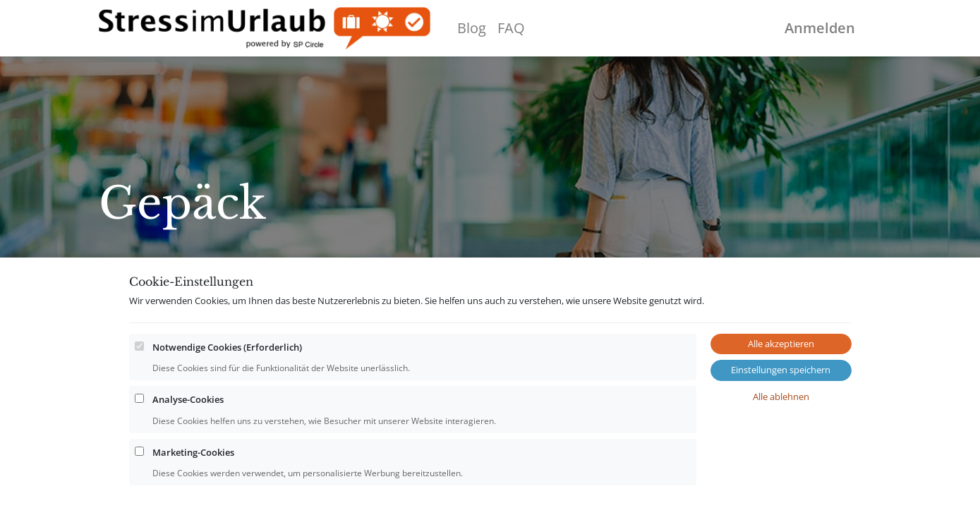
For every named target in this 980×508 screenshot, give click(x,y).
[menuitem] (472, 28)
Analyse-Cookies (188, 440)
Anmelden (820, 28)
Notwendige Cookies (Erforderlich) (227, 387)
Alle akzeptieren (781, 384)
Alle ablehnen (781, 437)
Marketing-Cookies (193, 492)
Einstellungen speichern (781, 411)
